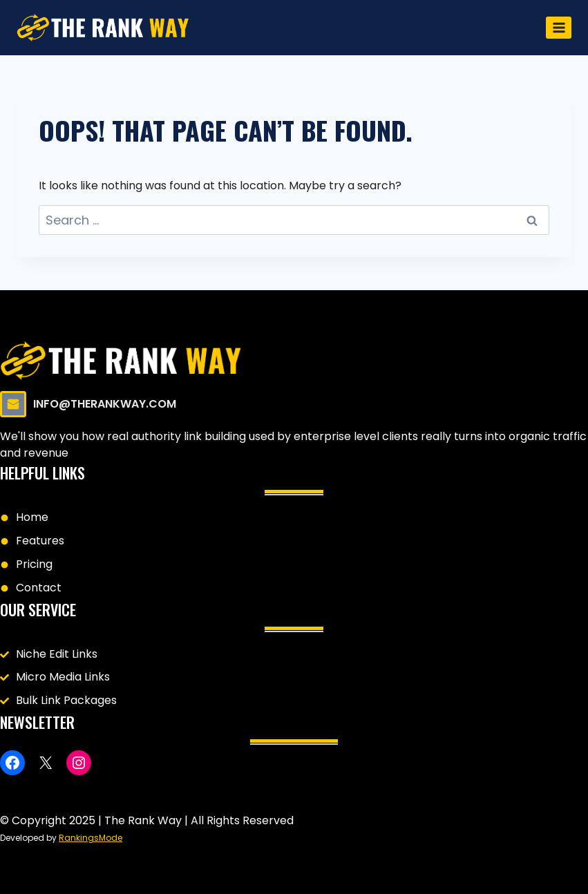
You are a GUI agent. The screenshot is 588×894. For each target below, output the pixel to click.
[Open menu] (559, 27)
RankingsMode (91, 838)
